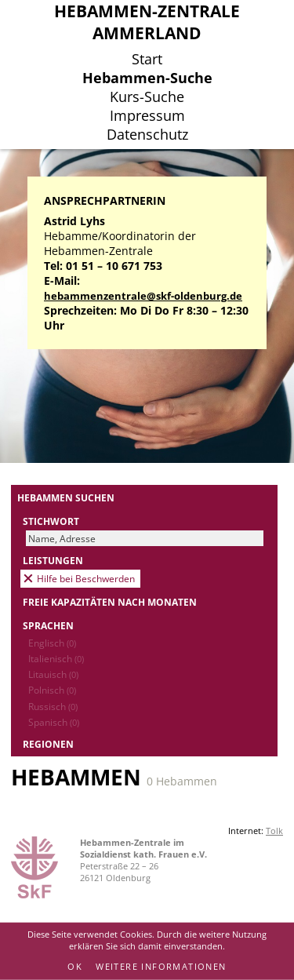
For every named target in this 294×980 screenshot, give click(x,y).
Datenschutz (147, 134)
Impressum (147, 115)
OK (75, 966)
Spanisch (54, 722)
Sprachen (48, 625)
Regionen (48, 744)
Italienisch (56, 658)
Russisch (53, 706)
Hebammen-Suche (147, 78)
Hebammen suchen (66, 497)
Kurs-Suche (147, 97)
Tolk (274, 831)
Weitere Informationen (161, 966)
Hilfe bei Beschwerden (86, 578)
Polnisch (52, 690)
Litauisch (53, 674)
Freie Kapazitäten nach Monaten (110, 602)
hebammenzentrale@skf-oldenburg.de (143, 296)
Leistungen (53, 560)
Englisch (52, 643)
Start (147, 59)
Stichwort (51, 521)
